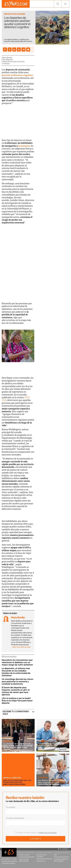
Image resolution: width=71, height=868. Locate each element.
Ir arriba (63, 849)
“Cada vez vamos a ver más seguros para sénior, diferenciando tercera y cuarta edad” (52, 747)
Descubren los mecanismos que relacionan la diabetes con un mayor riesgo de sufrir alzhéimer (17, 662)
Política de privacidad (24, 860)
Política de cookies (41, 856)
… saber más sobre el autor (21, 647)
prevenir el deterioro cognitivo (17, 75)
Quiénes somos (8, 863)
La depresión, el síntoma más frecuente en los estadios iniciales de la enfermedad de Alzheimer (16, 672)
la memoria (24, 146)
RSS (55, 855)
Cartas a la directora (12, 778)
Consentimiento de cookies (61, 860)
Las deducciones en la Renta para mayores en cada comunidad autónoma (52, 782)
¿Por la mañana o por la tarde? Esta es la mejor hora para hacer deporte (17, 701)
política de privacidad (48, 833)
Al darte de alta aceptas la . (36, 833)
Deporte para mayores (15, 14)
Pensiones (8, 741)
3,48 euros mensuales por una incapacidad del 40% (17, 781)
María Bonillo (7, 57)
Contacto (41, 861)
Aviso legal (24, 855)
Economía (43, 741)
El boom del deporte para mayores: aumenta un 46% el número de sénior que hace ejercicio (16, 691)
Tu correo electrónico (15, 818)
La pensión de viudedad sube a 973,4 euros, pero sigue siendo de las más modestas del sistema (18, 747)
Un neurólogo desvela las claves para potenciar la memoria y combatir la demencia (17, 681)
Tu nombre (10, 807)
